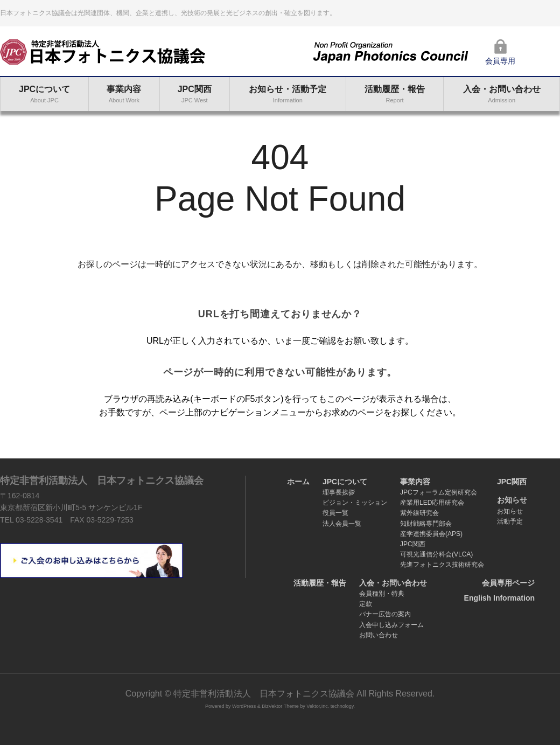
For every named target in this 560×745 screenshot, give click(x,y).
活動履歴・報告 (395, 95)
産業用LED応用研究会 (432, 503)
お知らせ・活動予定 (288, 95)
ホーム (298, 482)
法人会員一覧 (342, 524)
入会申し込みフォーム (391, 625)
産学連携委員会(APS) (431, 534)
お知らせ (512, 500)
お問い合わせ (379, 635)
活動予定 (510, 521)
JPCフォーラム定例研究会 (439, 492)
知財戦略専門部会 (426, 524)
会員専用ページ (508, 583)
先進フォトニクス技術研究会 (442, 565)
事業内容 (124, 95)
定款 (366, 604)
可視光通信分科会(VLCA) (436, 554)
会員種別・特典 (382, 594)
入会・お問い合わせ (502, 95)
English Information (499, 598)
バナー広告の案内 (385, 614)
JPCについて (44, 95)
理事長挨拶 (339, 492)
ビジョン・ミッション (355, 503)
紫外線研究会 (419, 513)
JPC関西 (195, 95)
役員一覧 (335, 513)
